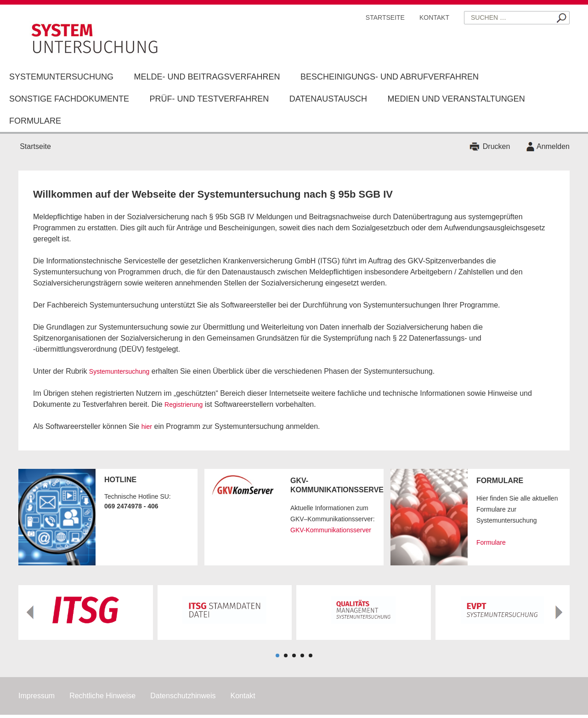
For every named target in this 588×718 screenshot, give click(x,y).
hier (147, 427)
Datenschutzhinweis (183, 696)
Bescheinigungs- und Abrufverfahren (390, 77)
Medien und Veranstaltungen (456, 99)
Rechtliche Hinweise (102, 696)
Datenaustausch (328, 99)
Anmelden (553, 146)
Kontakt (434, 17)
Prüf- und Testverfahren (209, 99)
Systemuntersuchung (61, 77)
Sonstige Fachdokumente (69, 99)
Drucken (497, 146)
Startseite (385, 17)
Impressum (37, 696)
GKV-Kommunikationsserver (331, 530)
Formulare (35, 121)
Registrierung (184, 405)
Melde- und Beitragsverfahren (207, 77)
